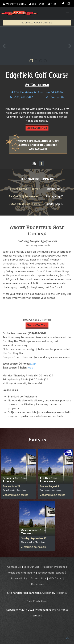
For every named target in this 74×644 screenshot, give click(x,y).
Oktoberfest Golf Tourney (24, 204)
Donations (37, 584)
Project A (61, 593)
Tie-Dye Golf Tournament (24, 196)
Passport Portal (15, 4)
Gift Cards (55, 578)
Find (52, 4)
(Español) (60, 573)
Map (33, 364)
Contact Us (55, 97)
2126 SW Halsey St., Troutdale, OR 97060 (37, 92)
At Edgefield (37, 85)
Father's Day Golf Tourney (24, 189)
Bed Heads (37, 4)
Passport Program (54, 567)
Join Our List (32, 567)
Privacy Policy (19, 578)
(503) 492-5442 (21, 97)
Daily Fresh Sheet (37, 601)
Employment (46, 573)
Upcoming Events (37, 179)
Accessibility (38, 578)
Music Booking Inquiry (21, 573)
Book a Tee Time (37, 128)
